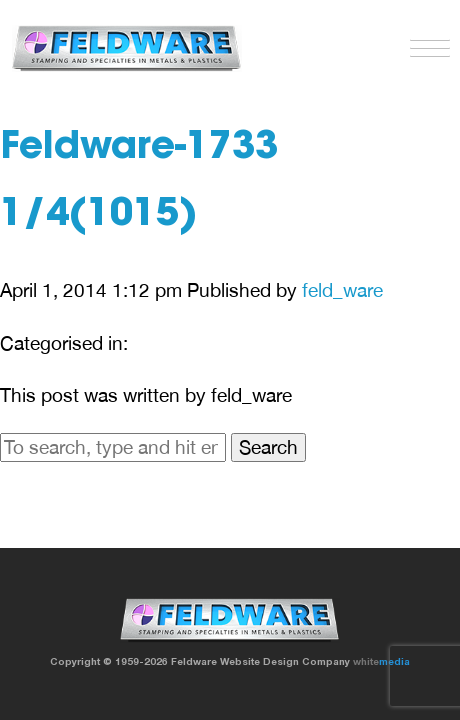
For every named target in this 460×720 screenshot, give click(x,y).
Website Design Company (285, 661)
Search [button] (268, 447)
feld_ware (342, 290)
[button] (425, 44)
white (381, 661)
